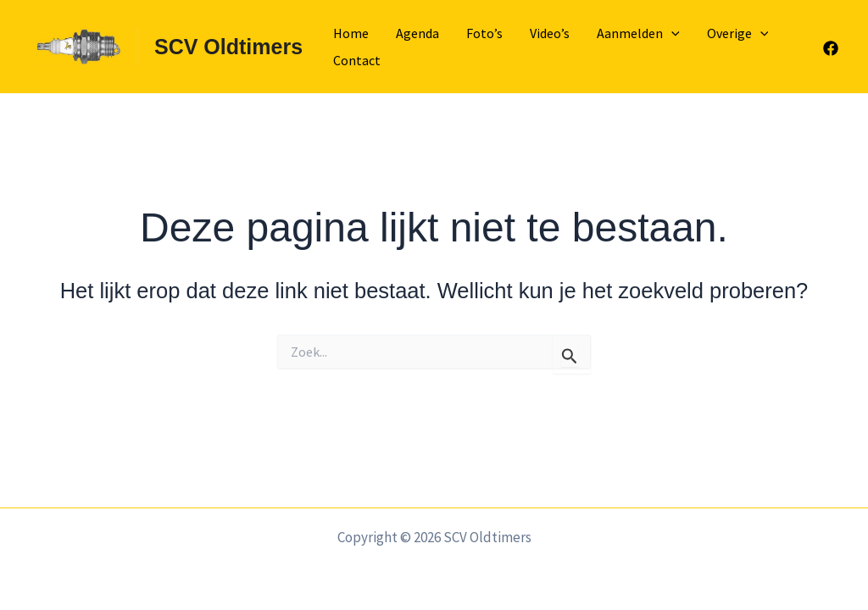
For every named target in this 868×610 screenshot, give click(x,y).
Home (351, 33)
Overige (738, 33)
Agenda (417, 33)
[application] (671, 33)
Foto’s (484, 33)
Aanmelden (638, 33)
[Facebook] (831, 48)
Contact (357, 60)
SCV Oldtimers (228, 47)
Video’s (550, 33)
